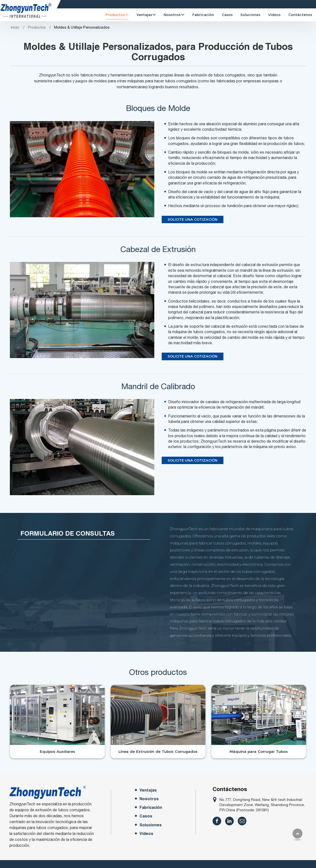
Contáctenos (300, 15)
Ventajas (148, 790)
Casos (227, 15)
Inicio (15, 27)
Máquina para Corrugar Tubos (259, 751)
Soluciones (250, 15)
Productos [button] (115, 15)
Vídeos (274, 15)
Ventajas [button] (144, 15)
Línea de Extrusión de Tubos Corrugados (158, 751)
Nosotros (149, 799)
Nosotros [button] (172, 15)
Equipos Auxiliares (57, 751)
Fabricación (203, 15)
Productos (37, 27)
